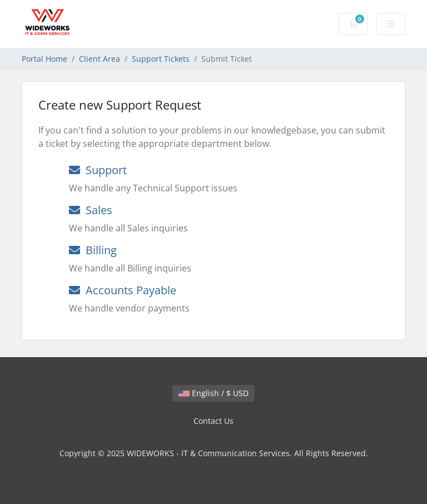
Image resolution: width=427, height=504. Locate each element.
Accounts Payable (123, 290)
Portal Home (44, 59)
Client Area (100, 59)
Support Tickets (161, 59)
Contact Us (213, 421)
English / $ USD (213, 393)
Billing (93, 250)
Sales (91, 210)
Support (98, 170)
